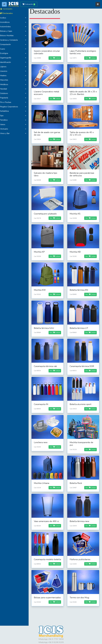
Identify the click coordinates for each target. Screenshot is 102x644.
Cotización (29, 4)
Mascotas (5, 80)
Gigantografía (7, 58)
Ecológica (5, 53)
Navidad (5, 89)
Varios (4, 124)
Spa (3, 116)
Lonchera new (42, 438)
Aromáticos (6, 22)
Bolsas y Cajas (7, 31)
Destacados (8, 13)
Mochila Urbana (43, 478)
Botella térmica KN (79, 287)
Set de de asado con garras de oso (48, 132)
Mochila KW (41, 287)
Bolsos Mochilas (8, 36)
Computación (7, 44)
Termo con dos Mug (80, 594)
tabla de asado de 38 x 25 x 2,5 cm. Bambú (83, 92)
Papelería (5, 98)
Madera (4, 76)
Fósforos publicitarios (81, 553)
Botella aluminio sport (81, 400)
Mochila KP (41, 249)
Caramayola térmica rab (47, 362)
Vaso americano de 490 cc (48, 516)
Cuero (4, 49)
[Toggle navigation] (98, 4)
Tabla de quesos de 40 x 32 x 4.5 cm (82, 132)
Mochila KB (76, 249)
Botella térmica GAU (45, 325)
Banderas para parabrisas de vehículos (82, 173)
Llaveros (5, 71)
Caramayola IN (42, 400)
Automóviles (7, 27)
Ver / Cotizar (55, 57)
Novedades (7, 9)
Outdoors (5, 93)
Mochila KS (76, 212)
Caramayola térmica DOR (82, 362)
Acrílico (4, 18)
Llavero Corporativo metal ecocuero (48, 92)
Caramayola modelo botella (45, 555)
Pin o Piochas (7, 102)
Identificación (7, 62)
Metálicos (5, 84)
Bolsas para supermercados (43, 595)
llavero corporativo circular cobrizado (48, 52)
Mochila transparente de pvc (82, 439)
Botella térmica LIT (80, 325)
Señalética (6, 111)
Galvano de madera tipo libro (47, 173)
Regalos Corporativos (10, 107)
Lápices (4, 67)
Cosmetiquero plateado (46, 212)
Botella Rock (76, 478)
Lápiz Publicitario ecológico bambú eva (83, 52)
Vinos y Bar (6, 133)
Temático (5, 120)
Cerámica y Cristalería (10, 40)
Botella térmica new (80, 516)
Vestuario (5, 129)
